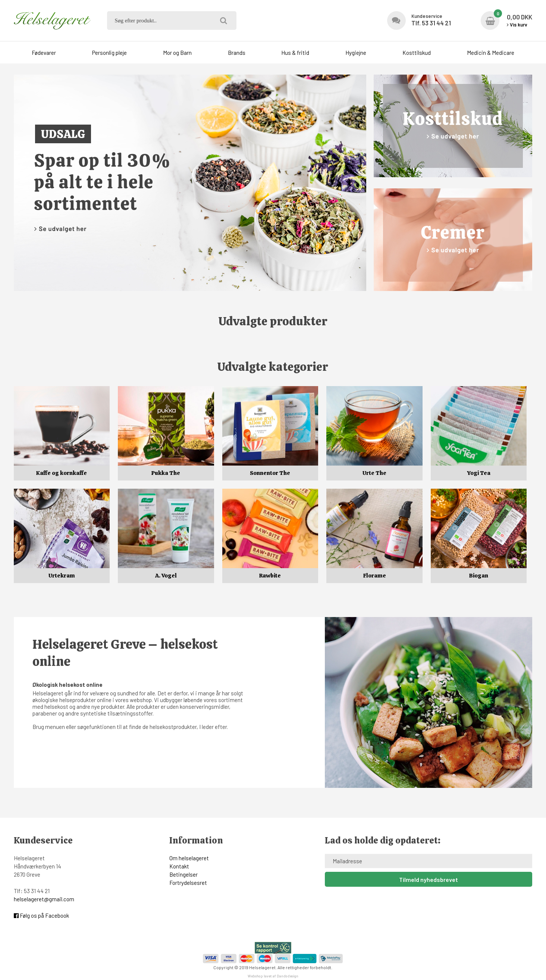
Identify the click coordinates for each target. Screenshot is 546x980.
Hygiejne (356, 53)
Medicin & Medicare (491, 53)
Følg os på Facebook (41, 915)
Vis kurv (517, 25)
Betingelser (183, 874)
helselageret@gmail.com (44, 899)
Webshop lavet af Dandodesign (273, 976)
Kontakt (179, 866)
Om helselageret (189, 858)
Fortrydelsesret (188, 883)
